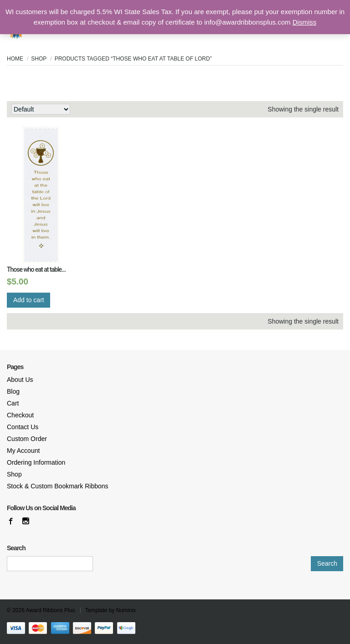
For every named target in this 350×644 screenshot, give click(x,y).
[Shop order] (41, 109)
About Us (20, 380)
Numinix (126, 610)
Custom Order (27, 439)
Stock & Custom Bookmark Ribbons (58, 486)
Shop (39, 59)
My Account (23, 451)
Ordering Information (36, 462)
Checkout (20, 415)
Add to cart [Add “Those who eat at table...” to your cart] (29, 300)
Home (15, 59)
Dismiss (305, 22)
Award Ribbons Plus (51, 610)
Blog (13, 391)
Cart (13, 403)
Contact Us (23, 427)
